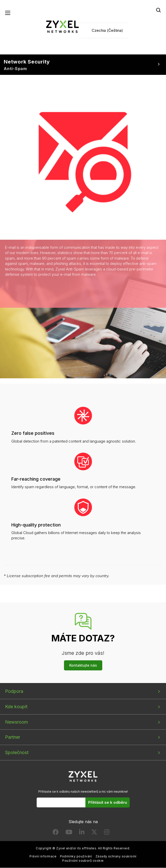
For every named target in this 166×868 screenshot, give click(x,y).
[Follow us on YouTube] (69, 833)
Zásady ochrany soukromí (116, 856)
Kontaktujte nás (83, 665)
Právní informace (43, 856)
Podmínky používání (76, 856)
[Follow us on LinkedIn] (82, 833)
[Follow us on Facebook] (56, 833)
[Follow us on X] (94, 833)
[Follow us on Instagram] (107, 833)
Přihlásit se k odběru (108, 803)
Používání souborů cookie (83, 861)
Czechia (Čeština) (107, 30)
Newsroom (16, 722)
